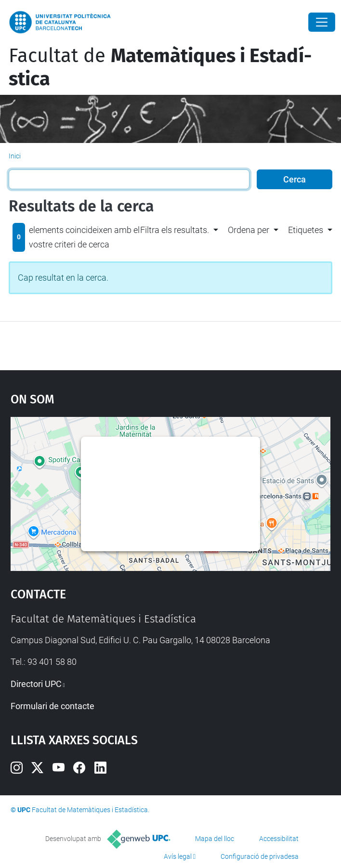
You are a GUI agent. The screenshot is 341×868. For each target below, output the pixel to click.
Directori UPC (36, 684)
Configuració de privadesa (260, 856)
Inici (15, 156)
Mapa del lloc (215, 839)
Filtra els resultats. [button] (175, 230)
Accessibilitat (279, 839)
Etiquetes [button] (306, 230)
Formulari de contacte (52, 706)
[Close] (322, 22)
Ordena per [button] (249, 230)
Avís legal (178, 856)
